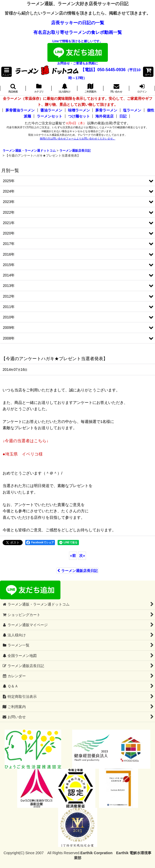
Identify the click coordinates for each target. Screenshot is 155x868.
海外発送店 (104, 116)
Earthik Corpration (97, 853)
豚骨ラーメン (106, 110)
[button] (7, 72)
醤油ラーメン (51, 110)
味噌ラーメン (79, 110)
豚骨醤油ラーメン (20, 110)
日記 (123, 116)
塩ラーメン (132, 110)
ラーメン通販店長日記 (77, 571)
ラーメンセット (49, 116)
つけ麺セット (79, 116)
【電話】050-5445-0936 (103, 70)
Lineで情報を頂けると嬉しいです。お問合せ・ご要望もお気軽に (78, 52)
